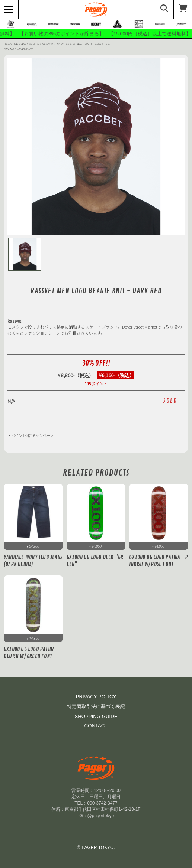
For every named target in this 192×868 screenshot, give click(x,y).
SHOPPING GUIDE (96, 716)
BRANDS (10, 49)
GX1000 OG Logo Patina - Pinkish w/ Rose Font (159, 561)
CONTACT (96, 726)
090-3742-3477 (102, 803)
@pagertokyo (101, 816)
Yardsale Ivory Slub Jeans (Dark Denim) (33, 561)
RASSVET (26, 49)
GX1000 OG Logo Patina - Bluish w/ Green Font (31, 653)
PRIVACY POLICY (96, 697)
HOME (8, 44)
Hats (36, 44)
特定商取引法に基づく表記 (96, 706)
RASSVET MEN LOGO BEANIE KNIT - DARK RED (76, 44)
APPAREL (22, 44)
